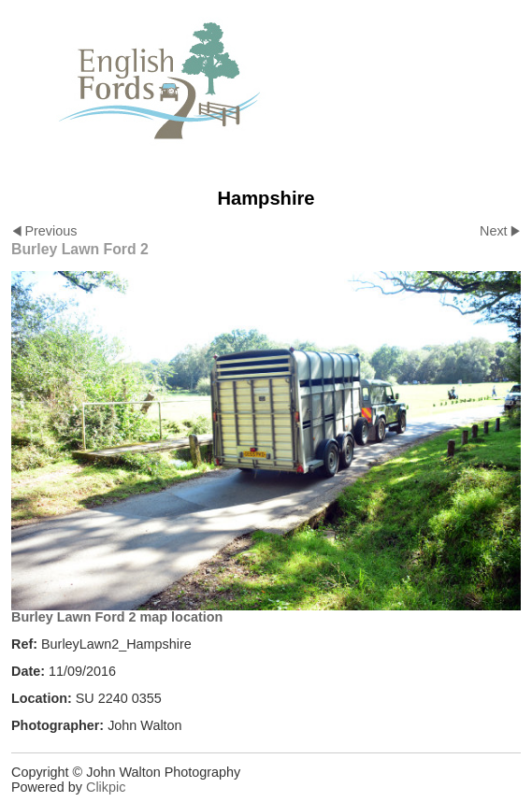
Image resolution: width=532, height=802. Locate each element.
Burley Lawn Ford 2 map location (117, 617)
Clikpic (106, 787)
